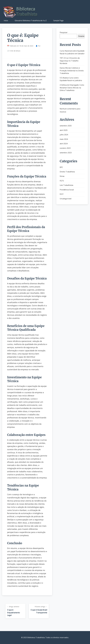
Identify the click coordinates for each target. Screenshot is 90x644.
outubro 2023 (65, 148)
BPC (61, 167)
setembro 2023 (66, 153)
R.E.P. (62, 194)
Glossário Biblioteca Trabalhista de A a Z (31, 21)
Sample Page (58, 21)
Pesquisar (64, 32)
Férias (62, 176)
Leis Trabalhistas (67, 185)
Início (6, 21)
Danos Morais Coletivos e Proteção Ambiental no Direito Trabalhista (72, 71)
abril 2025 (64, 130)
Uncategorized (66, 199)
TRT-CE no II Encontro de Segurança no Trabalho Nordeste (70, 61)
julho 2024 (64, 135)
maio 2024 (64, 139)
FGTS (62, 181)
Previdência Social (67, 190)
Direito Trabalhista (67, 172)
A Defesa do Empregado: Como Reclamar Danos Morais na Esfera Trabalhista (72, 88)
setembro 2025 (66, 126)
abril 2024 (64, 144)
